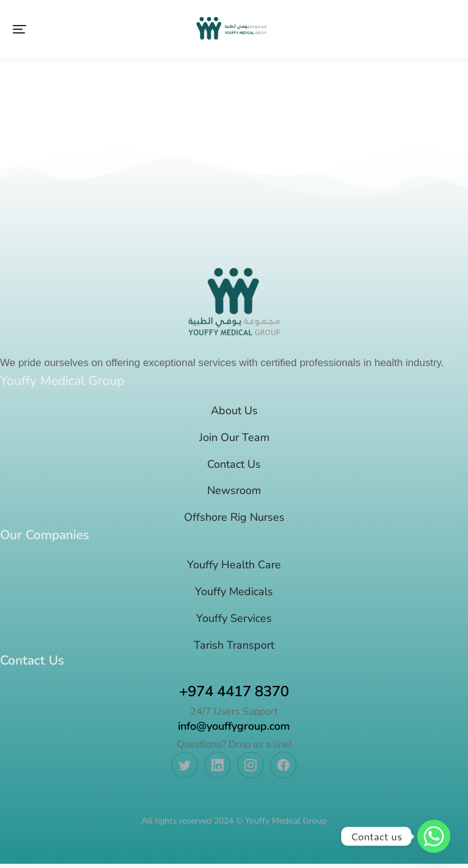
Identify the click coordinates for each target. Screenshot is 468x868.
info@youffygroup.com (234, 730)
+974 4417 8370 (234, 696)
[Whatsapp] (434, 836)
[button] (19, 32)
